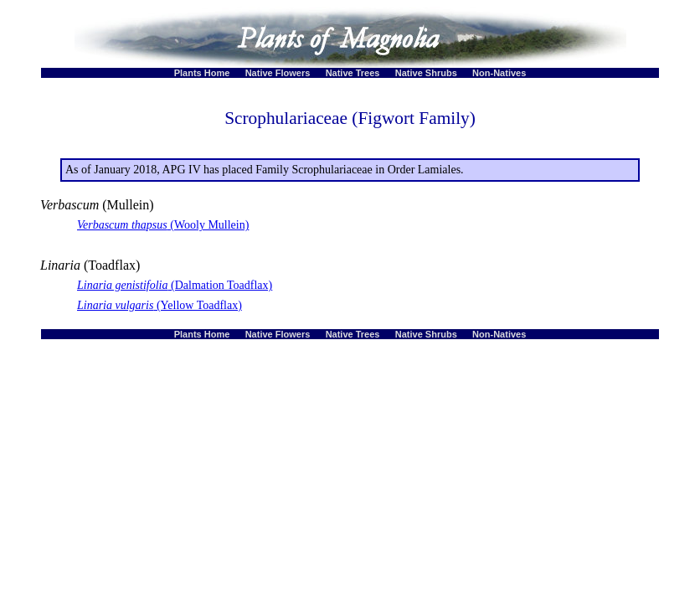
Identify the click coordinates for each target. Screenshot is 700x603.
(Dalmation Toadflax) (175, 285)
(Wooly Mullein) (163, 225)
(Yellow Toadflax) (160, 305)
